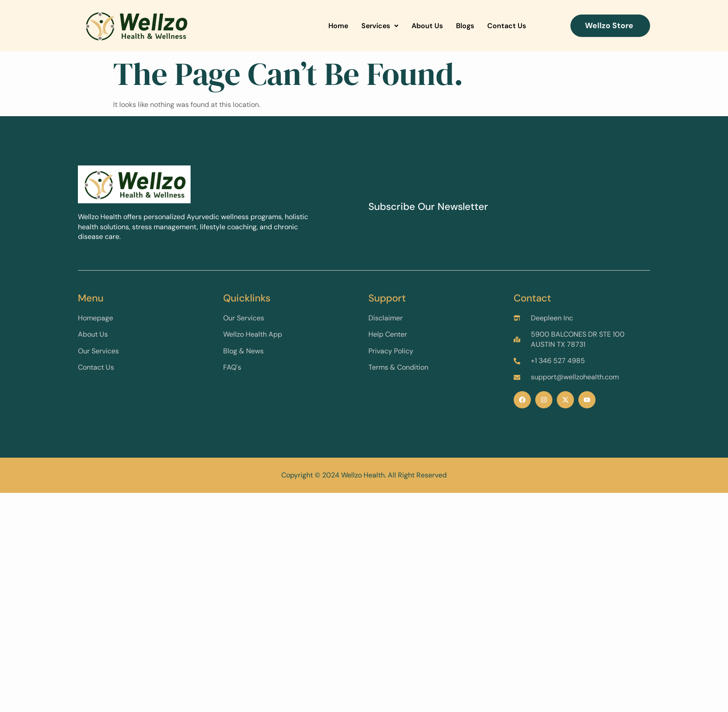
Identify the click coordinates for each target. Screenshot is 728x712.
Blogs (465, 26)
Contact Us (507, 26)
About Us (427, 26)
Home (338, 26)
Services (380, 26)
